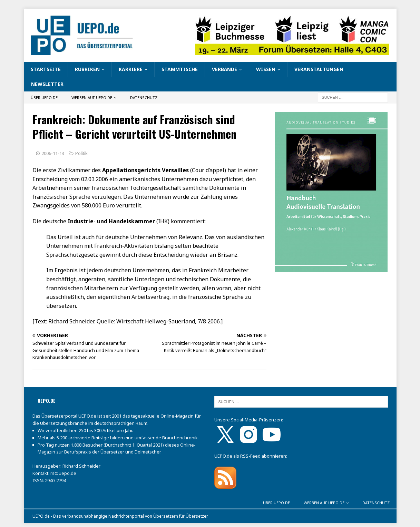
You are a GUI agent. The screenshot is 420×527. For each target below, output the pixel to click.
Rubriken (87, 69)
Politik (81, 153)
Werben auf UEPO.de (92, 97)
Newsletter (47, 84)
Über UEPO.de (44, 97)
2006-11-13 (53, 153)
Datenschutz (144, 97)
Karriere (131, 69)
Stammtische (180, 69)
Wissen (266, 69)
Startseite (46, 69)
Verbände (224, 69)
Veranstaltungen (319, 69)
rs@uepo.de (63, 473)
